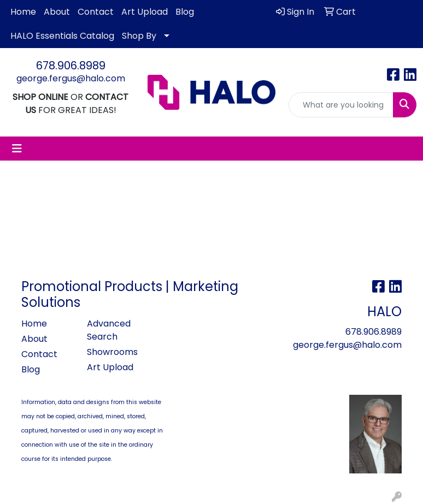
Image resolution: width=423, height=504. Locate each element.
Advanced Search (109, 330)
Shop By (139, 36)
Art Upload (145, 12)
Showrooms (112, 352)
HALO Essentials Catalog (62, 36)
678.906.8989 (71, 66)
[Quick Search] (341, 105)
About (57, 12)
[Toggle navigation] (17, 149)
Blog (185, 12)
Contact (96, 12)
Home (23, 12)
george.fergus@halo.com (71, 78)
